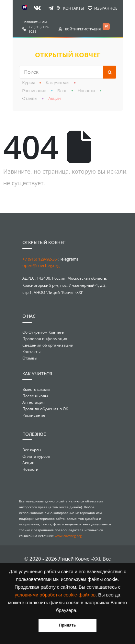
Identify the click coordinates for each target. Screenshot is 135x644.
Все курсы (32, 450)
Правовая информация (45, 339)
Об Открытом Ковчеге (43, 332)
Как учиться (57, 83)
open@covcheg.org (41, 265)
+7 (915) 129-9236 (39, 29)
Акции (55, 98)
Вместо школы (36, 389)
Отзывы (30, 98)
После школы (35, 396)
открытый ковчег (68, 55)
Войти (71, 29)
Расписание (34, 91)
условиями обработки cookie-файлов (55, 595)
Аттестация (34, 402)
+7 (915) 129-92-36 (39, 259)
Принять (67, 625)
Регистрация (89, 29)
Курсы (29, 83)
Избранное (106, 8)
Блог (62, 91)
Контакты (73, 8)
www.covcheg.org (68, 536)
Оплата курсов (36, 456)
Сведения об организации (48, 345)
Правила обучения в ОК (45, 409)
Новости (86, 91)
